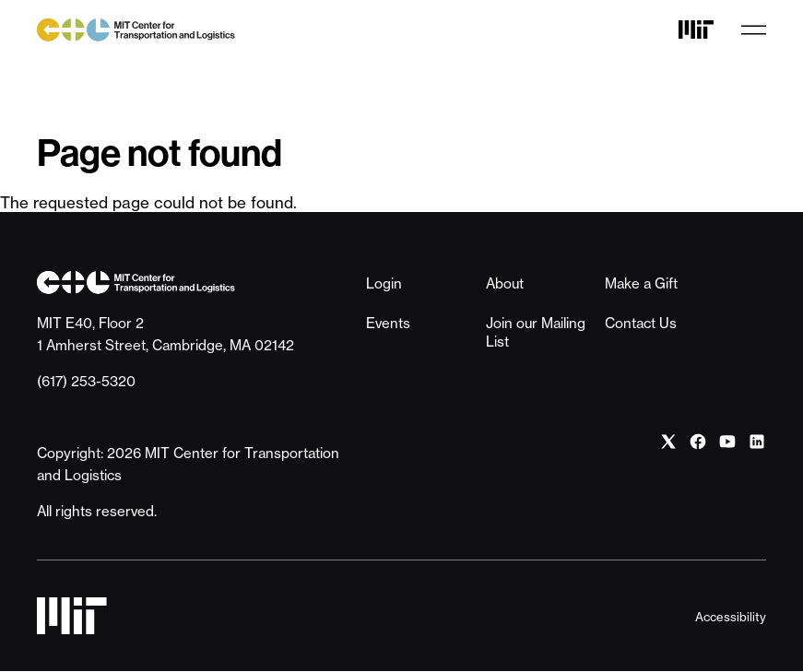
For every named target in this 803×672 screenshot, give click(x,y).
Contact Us (641, 323)
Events (388, 323)
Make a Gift (641, 283)
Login (384, 283)
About (505, 283)
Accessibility (731, 617)
